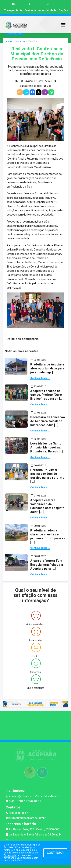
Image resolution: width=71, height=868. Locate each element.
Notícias (20, 41)
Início (9, 41)
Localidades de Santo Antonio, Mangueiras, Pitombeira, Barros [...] (47, 447)
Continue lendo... (40, 378)
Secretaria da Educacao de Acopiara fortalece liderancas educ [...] (48, 421)
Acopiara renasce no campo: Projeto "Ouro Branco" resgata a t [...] (47, 395)
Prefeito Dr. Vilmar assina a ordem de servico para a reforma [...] (47, 476)
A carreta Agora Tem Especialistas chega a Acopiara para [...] (46, 565)
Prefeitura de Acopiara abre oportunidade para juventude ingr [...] (47, 368)
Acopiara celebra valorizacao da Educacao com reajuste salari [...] (47, 506)
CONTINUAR (55, 853)
